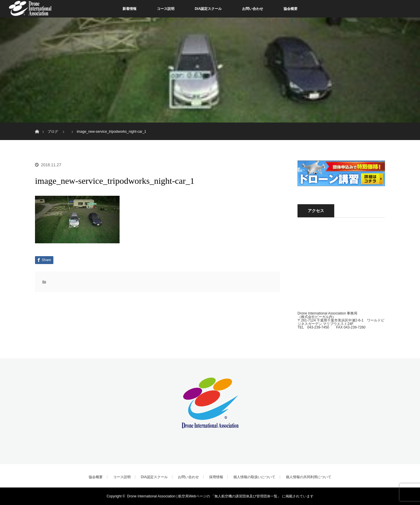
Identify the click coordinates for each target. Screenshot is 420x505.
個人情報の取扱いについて (254, 477)
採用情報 (216, 477)
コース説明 (166, 9)
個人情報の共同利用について (309, 477)
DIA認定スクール (208, 9)
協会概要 (290, 9)
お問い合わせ (253, 9)
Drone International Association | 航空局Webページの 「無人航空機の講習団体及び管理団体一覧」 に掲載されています (220, 496)
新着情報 (129, 9)
